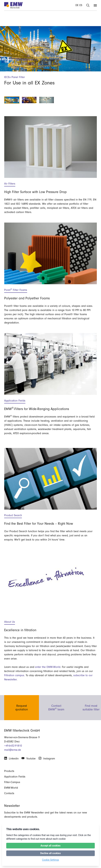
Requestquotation (22, 707)
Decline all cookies (51, 853)
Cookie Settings (51, 860)
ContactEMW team (56, 707)
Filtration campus (14, 675)
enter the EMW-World (48, 667)
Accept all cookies (50, 846)
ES (81, 5)
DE (77, 5)
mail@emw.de (13, 750)
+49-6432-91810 (13, 746)
